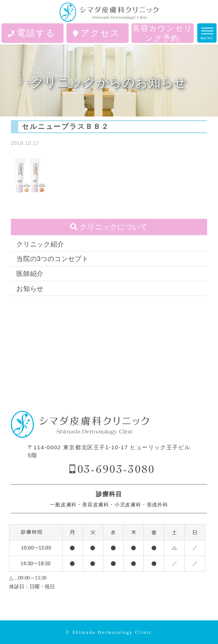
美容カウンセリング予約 (162, 33)
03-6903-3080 (116, 469)
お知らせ (30, 289)
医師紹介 (30, 274)
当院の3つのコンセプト (53, 259)
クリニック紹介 (40, 244)
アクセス (96, 33)
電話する (31, 33)
